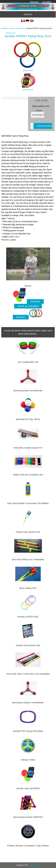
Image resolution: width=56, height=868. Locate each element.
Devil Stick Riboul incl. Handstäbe (28, 560)
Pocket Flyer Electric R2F (28, 532)
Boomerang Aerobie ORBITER (28, 817)
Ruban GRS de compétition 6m (28, 475)
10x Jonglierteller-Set (28, 362)
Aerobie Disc (20, 28)
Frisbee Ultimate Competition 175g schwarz (28, 846)
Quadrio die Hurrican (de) (28, 645)
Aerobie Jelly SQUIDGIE (28, 788)
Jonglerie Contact (34, 865)
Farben (39, 111)
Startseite (34, 2)
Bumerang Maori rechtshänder (28, 391)
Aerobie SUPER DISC (28, 617)
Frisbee (12, 28)
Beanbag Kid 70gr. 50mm (28, 419)
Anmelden (47, 2)
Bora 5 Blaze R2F (28, 588)
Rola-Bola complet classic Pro (28, 448)
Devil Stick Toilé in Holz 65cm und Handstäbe (28, 674)
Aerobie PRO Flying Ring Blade (28, 731)
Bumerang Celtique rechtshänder (28, 703)
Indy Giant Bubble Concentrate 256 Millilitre (28, 503)
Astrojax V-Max (28, 760)
